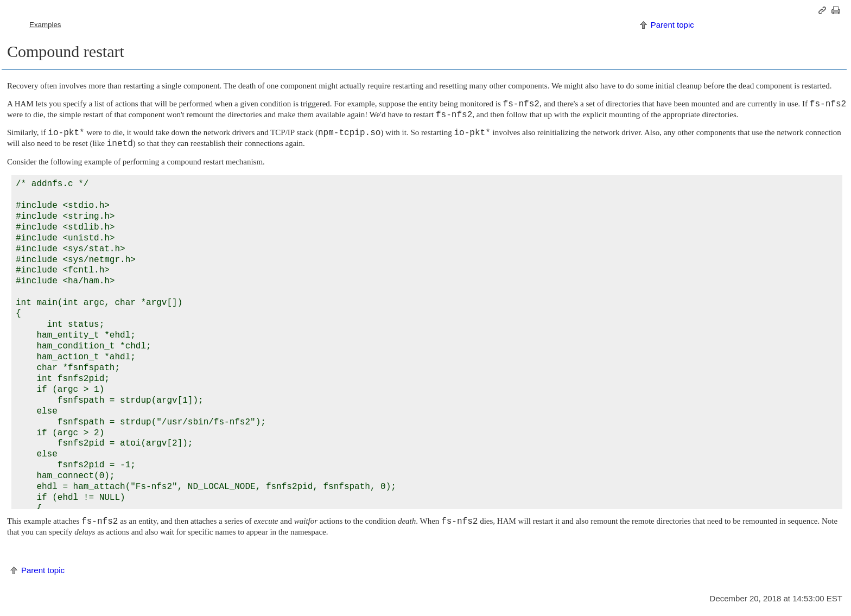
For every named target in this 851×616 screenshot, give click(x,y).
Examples (45, 25)
